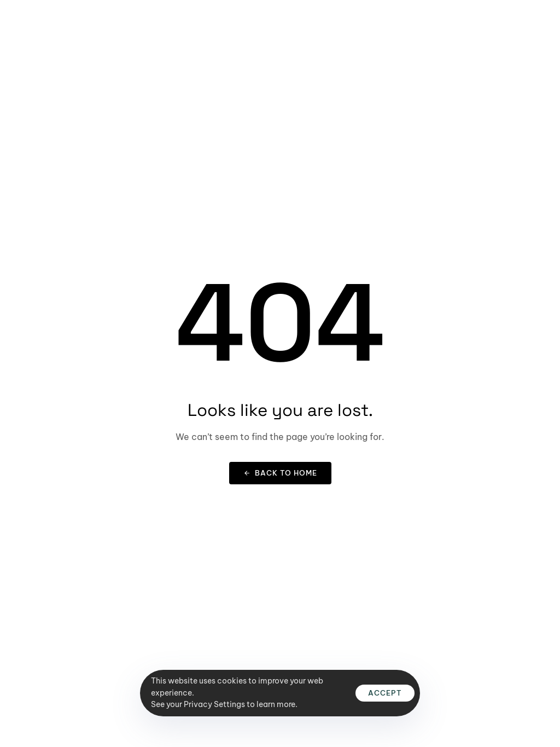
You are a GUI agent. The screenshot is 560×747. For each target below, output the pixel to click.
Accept (385, 693)
